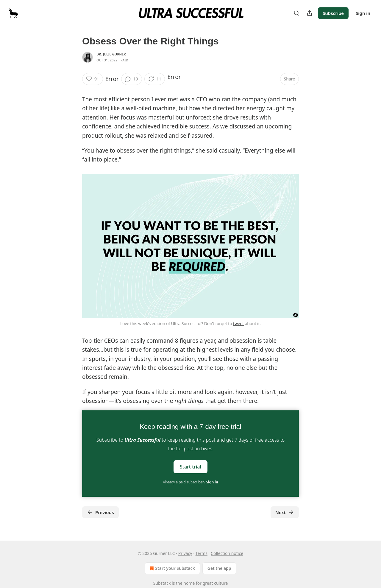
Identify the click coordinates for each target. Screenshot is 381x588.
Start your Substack (172, 568)
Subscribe (333, 13)
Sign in (363, 13)
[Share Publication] (310, 13)
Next (285, 512)
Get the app (219, 568)
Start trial (190, 466)
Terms (202, 553)
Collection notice (227, 553)
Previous (100, 512)
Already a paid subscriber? (190, 482)
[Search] (296, 13)
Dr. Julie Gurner (111, 54)
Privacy (185, 553)
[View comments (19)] (132, 79)
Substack (162, 583)
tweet (238, 324)
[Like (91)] (93, 79)
